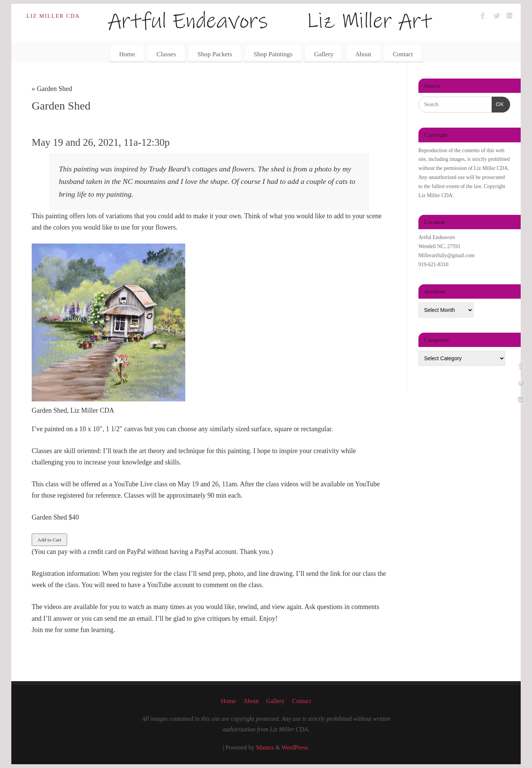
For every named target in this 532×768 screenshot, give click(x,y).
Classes (166, 54)
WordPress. (295, 748)
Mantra (265, 748)
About (363, 54)
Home (127, 54)
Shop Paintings (273, 54)
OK (498, 103)
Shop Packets (215, 54)
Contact (403, 54)
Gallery (324, 54)
